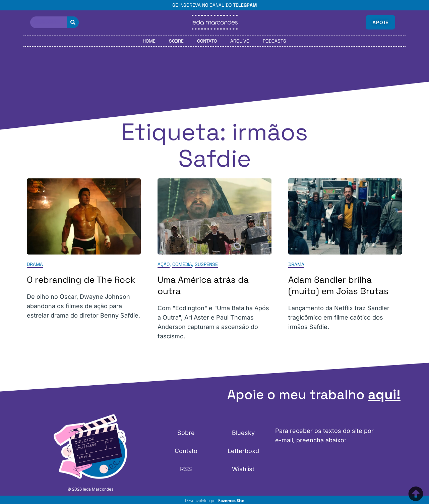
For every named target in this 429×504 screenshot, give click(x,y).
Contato (207, 41)
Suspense (206, 264)
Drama (35, 264)
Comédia (182, 264)
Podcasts (274, 41)
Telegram (245, 5)
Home (149, 41)
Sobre (176, 41)
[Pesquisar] (73, 22)
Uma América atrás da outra (203, 285)
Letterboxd (243, 451)
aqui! (384, 395)
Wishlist (243, 469)
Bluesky (243, 433)
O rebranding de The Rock (81, 280)
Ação (164, 264)
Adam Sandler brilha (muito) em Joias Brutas (338, 285)
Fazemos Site (231, 500)
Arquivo (240, 41)
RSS (186, 469)
